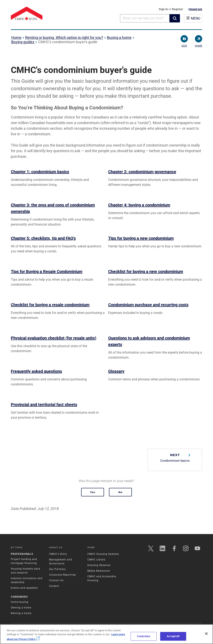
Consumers (19, 597)
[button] (175, 18)
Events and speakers (24, 588)
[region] (106, 634)
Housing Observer (99, 565)
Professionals (22, 554)
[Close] (206, 634)
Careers (54, 586)
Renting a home (21, 613)
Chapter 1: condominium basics (40, 172)
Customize (144, 636)
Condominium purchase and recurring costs (148, 305)
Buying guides (23, 42)
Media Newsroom (99, 571)
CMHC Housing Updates (103, 554)
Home (16, 38)
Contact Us (56, 580)
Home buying (20, 602)
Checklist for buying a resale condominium (50, 305)
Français (195, 9)
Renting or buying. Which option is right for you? (64, 38)
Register (177, 9)
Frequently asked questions (36, 371)
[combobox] (145, 18)
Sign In (164, 9)
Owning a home (21, 608)
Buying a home (119, 38)
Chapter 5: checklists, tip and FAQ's (43, 238)
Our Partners (57, 569)
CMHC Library (96, 560)
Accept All (173, 636)
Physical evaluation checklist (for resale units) (54, 338)
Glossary (116, 371)
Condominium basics (175, 458)
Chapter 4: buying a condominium (139, 205)
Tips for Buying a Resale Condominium (47, 271)
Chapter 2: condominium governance (142, 172)
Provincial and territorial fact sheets (44, 405)
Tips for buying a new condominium (141, 238)
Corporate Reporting (62, 575)
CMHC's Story (58, 554)
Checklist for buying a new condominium (146, 271)
